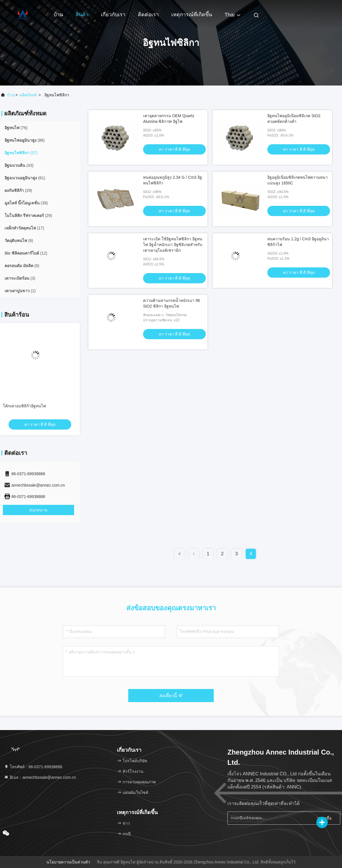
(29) (18, 190)
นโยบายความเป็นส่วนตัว (68, 862)
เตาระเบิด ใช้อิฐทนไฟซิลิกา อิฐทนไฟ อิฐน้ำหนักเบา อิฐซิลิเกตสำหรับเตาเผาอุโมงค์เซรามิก (173, 245)
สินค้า (82, 15)
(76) (16, 128)
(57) (21, 153)
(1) (20, 291)
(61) (25, 178)
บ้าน (58, 15)
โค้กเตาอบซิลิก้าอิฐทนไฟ (24, 406)
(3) (20, 278)
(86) (25, 140)
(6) (22, 266)
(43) (19, 165)
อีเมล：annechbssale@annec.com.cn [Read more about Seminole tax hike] (40, 777)
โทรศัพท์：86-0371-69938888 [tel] (33, 767)
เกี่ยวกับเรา (113, 15)
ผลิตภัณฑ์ (28, 95)
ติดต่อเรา (148, 15)
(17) (24, 228)
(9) (19, 241)
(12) (26, 253)
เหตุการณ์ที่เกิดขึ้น (192, 15)
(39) (26, 203)
